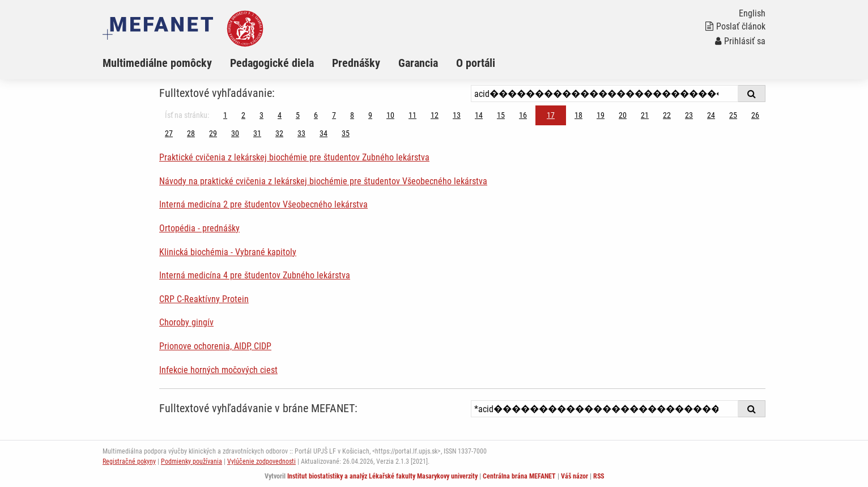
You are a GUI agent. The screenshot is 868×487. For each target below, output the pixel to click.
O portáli (476, 63)
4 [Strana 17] (280, 115)
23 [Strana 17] (689, 115)
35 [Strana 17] (346, 133)
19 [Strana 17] (601, 115)
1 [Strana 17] (225, 115)
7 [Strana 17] (334, 115)
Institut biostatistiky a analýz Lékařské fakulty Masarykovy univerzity (382, 476)
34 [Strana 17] (324, 133)
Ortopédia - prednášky (199, 228)
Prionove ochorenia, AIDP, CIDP (215, 346)
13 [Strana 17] (457, 115)
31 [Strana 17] (257, 133)
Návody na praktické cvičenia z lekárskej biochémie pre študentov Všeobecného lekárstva (323, 181)
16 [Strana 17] (523, 115)
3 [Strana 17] (261, 115)
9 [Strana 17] (370, 115)
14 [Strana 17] (479, 115)
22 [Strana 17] (667, 115)
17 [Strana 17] (551, 115)
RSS (599, 476)
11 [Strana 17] (412, 115)
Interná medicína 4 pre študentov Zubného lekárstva (255, 275)
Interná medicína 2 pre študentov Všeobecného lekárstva (263, 204)
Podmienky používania (192, 461)
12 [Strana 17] (435, 115)
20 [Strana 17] (623, 115)
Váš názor (575, 476)
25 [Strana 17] (733, 115)
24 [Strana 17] (711, 115)
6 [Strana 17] (316, 115)
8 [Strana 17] (352, 115)
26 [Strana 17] (755, 115)
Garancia (418, 63)
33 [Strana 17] (301, 133)
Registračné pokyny (129, 461)
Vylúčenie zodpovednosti (261, 461)
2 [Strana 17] (243, 115)
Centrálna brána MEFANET (519, 476)
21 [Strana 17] (645, 115)
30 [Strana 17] (235, 133)
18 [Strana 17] (578, 115)
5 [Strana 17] (298, 115)
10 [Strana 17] (390, 115)
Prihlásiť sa (740, 41)
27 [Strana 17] (169, 133)
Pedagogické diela (272, 63)
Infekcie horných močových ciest (218, 370)
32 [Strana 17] (279, 133)
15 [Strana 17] (501, 115)
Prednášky (356, 63)
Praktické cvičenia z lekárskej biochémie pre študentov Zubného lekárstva (294, 157)
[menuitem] (166, 63)
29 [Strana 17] (213, 133)
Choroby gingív (186, 322)
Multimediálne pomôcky (157, 63)
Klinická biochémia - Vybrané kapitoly (228, 252)
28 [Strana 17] (191, 133)
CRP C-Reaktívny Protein (204, 299)
